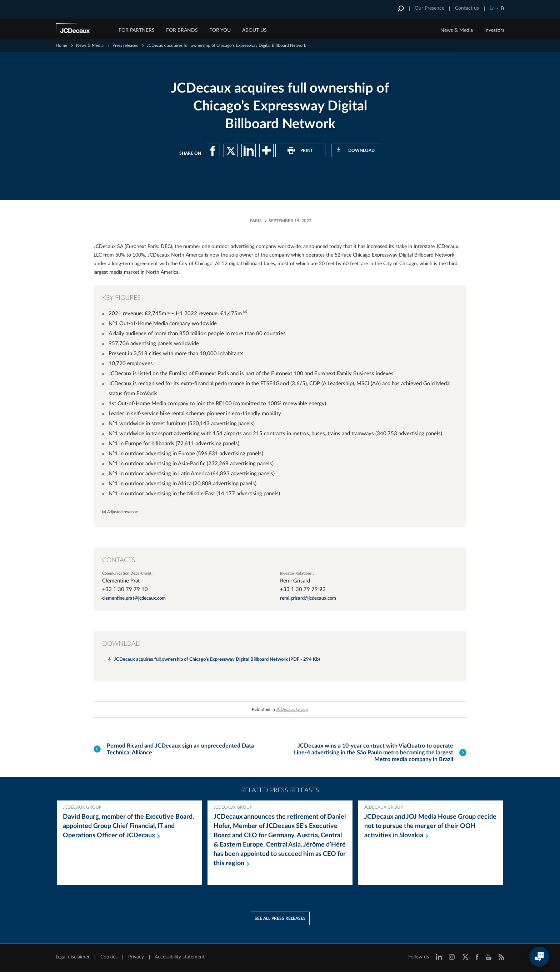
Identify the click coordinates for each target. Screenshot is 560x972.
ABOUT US (254, 30)
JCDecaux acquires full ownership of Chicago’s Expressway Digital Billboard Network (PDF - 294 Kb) (217, 659)
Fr (502, 8)
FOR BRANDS (182, 30)
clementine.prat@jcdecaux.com (134, 598)
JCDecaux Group (292, 709)
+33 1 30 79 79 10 (125, 589)
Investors (494, 30)
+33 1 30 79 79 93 (303, 589)
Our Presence (429, 8)
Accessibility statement (180, 957)
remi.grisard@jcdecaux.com (308, 598)
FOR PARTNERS (137, 30)
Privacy (136, 957)
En (492, 8)
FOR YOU (220, 30)
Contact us (467, 8)
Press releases (125, 45)
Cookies (109, 957)
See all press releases (280, 919)
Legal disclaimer (73, 957)
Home (61, 45)
